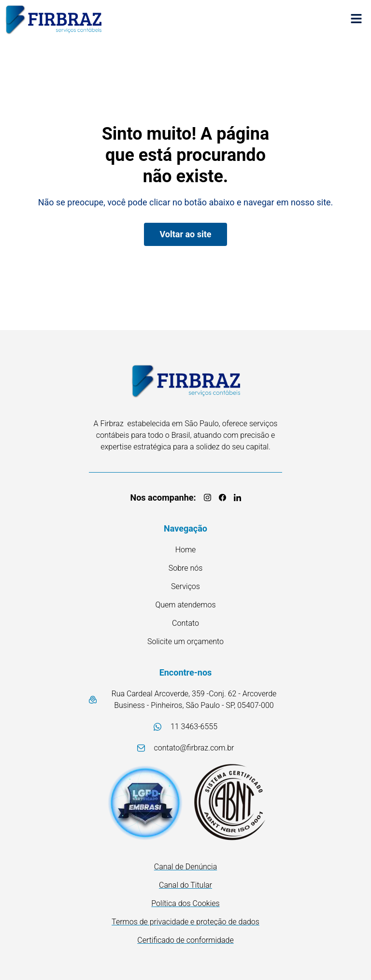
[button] (357, 20)
